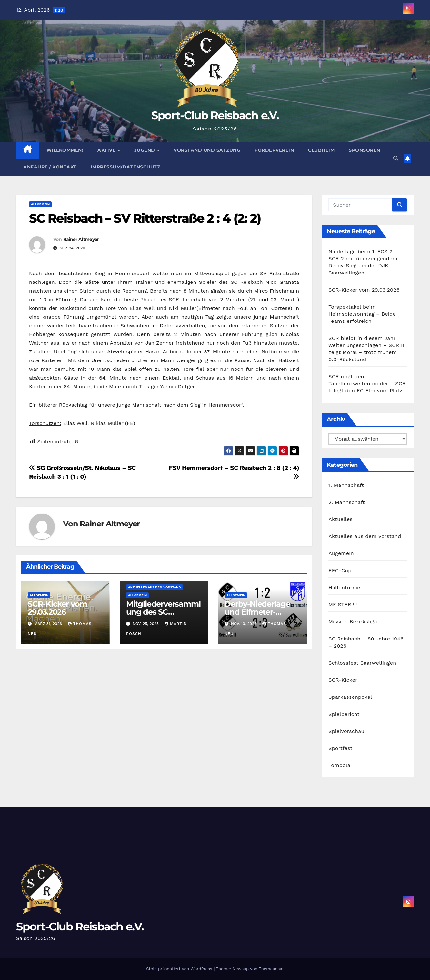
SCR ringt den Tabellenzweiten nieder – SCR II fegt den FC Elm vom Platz (367, 384)
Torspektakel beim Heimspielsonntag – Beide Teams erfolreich (362, 314)
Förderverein (274, 150)
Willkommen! (65, 150)
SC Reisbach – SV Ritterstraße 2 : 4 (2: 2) (145, 218)
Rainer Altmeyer (81, 239)
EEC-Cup (340, 570)
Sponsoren (365, 150)
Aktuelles (340, 519)
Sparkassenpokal (350, 697)
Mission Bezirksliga (353, 622)
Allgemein (40, 204)
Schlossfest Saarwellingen (362, 663)
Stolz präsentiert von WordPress (180, 969)
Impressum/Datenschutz (125, 167)
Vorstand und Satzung (207, 150)
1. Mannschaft (346, 485)
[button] (396, 158)
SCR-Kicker (343, 680)
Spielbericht (344, 714)
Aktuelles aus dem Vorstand (154, 587)
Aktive (107, 150)
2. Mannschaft (347, 502)
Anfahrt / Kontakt (50, 167)
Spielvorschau (346, 731)
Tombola (339, 765)
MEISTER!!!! (343, 605)
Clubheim (321, 150)
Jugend (145, 150)
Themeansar (271, 969)
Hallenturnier (345, 587)
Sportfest (340, 748)
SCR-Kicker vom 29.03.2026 (57, 608)
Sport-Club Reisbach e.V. (215, 115)
